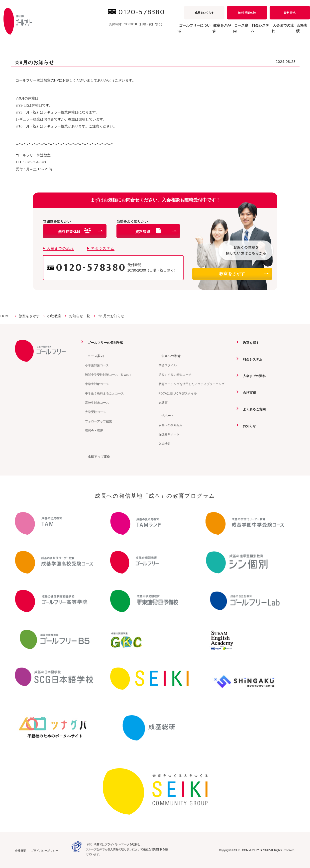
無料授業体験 (247, 13)
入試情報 (165, 444)
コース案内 (94, 356)
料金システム (242, 31)
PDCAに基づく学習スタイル (178, 393)
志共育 (163, 402)
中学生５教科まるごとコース (104, 393)
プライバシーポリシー (45, 850)
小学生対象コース (97, 365)
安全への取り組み (171, 425)
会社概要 (20, 850)
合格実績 (299, 31)
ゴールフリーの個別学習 (104, 343)
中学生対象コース (97, 384)
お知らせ (247, 425)
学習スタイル (168, 365)
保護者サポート (169, 434)
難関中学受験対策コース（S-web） (109, 375)
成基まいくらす (204, 13)
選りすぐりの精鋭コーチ (175, 375)
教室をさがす (244, 274)
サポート (166, 415)
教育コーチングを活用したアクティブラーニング (192, 384)
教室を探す (249, 343)
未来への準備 (169, 356)
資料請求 (290, 13)
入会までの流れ (273, 31)
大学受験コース (96, 412)
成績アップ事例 (97, 456)
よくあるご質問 (253, 409)
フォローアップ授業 (99, 421)
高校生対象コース (97, 402)
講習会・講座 (94, 430)
